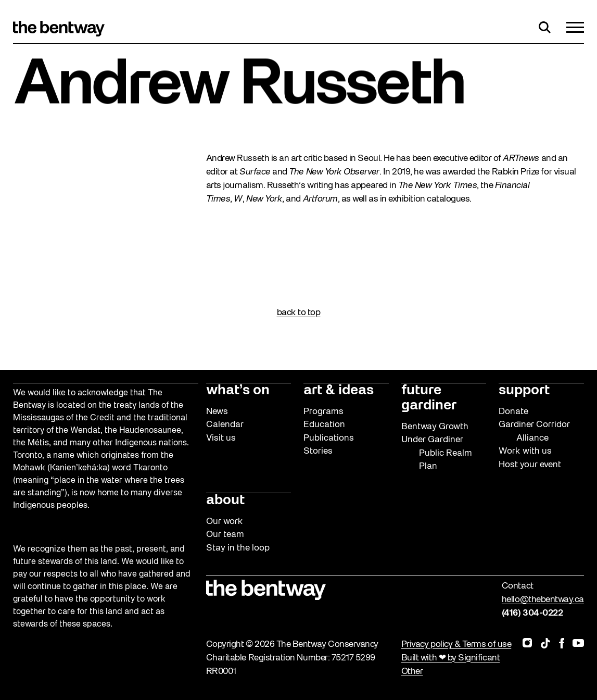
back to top (299, 313)
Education (324, 425)
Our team (225, 535)
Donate (513, 412)
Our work (225, 522)
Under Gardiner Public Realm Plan (437, 453)
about (225, 501)
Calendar (225, 425)
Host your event (530, 465)
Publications (329, 438)
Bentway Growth (435, 427)
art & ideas (339, 391)
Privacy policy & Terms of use (456, 645)
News (217, 412)
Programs (323, 412)
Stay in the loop (238, 548)
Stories (318, 451)
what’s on (238, 391)
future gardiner (429, 398)
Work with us (525, 451)
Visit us (221, 438)
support (524, 391)
